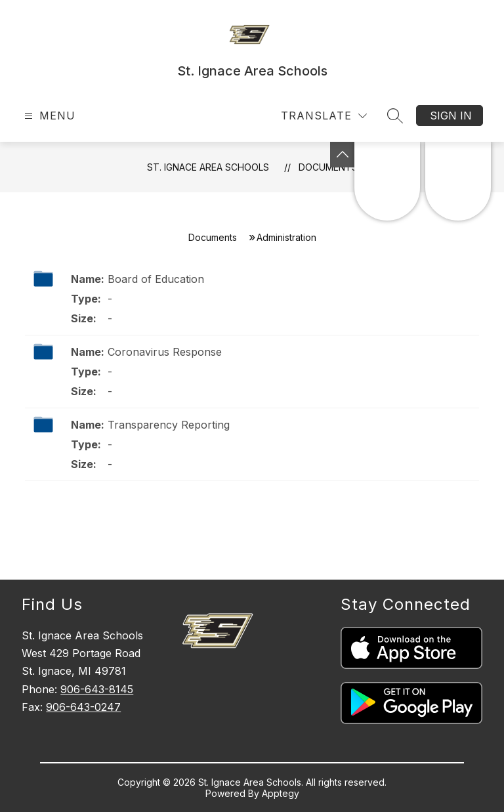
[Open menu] (48, 116)
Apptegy (281, 793)
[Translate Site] (324, 116)
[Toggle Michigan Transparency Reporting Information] (343, 155)
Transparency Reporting (169, 425)
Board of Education (156, 279)
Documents (328, 167)
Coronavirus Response (165, 352)
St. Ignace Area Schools (208, 167)
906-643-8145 (97, 689)
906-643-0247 (83, 707)
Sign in (451, 116)
